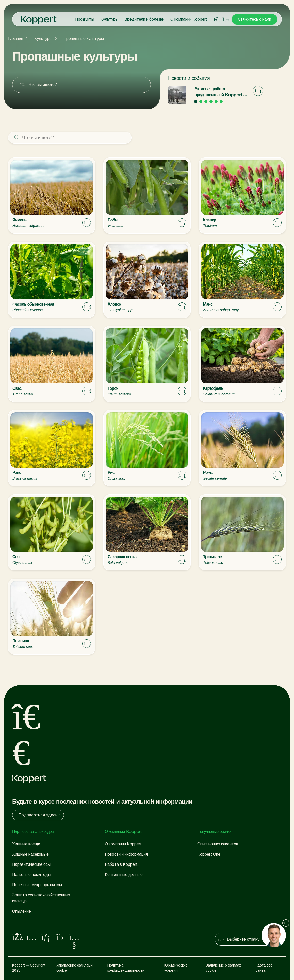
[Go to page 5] (216, 102)
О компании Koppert (189, 19)
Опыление (22, 911)
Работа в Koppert (121, 864)
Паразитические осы (31, 864)
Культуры (109, 19)
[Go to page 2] (201, 102)
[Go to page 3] (206, 102)
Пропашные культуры (84, 39)
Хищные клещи (26, 844)
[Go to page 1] (196, 102)
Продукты (85, 19)
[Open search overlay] (217, 19)
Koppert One (209, 854)
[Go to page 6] (221, 102)
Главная (16, 39)
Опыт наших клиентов (218, 844)
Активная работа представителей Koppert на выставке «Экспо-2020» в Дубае (221, 92)
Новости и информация (126, 854)
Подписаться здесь (40, 815)
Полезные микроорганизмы (37, 885)
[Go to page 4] (211, 102)
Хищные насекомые (30, 854)
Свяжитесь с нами (255, 19)
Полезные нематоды (32, 875)
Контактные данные (124, 875)
